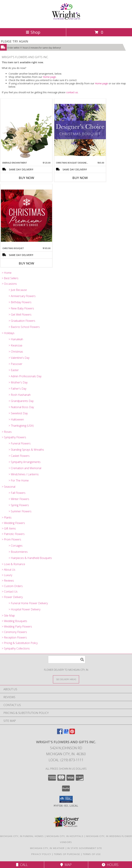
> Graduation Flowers (22, 321)
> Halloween (16, 419)
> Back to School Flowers (24, 327)
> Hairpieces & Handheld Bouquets (30, 558)
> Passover (15, 364)
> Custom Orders (12, 586)
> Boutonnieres (18, 552)
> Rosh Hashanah (20, 395)
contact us (72, 92)
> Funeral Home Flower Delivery (28, 603)
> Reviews (8, 581)
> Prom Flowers (11, 539)
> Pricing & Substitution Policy (20, 643)
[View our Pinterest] (72, 733)
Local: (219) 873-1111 (66, 760)
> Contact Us (10, 592)
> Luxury (7, 575)
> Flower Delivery (12, 597)
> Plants (7, 517)
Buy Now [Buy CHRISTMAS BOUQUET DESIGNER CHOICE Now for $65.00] (80, 178)
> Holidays (8, 333)
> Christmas (16, 352)
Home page (49, 77)
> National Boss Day (21, 407)
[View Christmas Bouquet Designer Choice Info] (80, 130)
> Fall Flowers (17, 493)
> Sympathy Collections (16, 648)
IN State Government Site (85, 848)
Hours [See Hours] (110, 865)
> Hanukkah (16, 339)
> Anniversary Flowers (22, 296)
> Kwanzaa (15, 345)
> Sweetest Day (18, 413)
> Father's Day (17, 389)
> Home (7, 273)
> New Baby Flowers (21, 308)
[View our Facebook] (60, 733)
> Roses (7, 432)
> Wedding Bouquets (14, 621)
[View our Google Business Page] (66, 733)
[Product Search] (67, 659)
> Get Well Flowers (20, 315)
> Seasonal (9, 487)
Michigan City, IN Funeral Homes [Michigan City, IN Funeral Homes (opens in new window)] (22, 836)
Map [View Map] (66, 865)
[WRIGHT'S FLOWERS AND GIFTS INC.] (66, 23)
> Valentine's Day (19, 358)
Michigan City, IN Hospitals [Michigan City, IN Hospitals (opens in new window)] (65, 836)
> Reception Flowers (14, 637)
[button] (66, 799)
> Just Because (18, 290)
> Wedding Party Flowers (17, 626)
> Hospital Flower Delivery (24, 609)
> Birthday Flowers (20, 302)
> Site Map (8, 616)
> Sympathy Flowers (14, 437)
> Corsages (16, 546)
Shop (33, 32)
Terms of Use (92, 854)
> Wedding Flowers (13, 523)
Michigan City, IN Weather (47, 848)
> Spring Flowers (19, 505)
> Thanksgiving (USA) (21, 426)
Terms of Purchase (67, 854)
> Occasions (9, 284)
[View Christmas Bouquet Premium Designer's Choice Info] (26, 216)
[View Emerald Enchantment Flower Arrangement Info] (26, 130)
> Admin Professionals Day (25, 376)
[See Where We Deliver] (66, 679)
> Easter (14, 370)
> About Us (9, 570)
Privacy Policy (41, 854)
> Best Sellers (10, 278)
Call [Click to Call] (22, 865)
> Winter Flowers (19, 499)
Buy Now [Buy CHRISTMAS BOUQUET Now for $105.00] (26, 263)
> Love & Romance (13, 564)
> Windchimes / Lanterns (24, 474)
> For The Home (19, 480)
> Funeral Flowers (20, 443)
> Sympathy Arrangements (25, 462)
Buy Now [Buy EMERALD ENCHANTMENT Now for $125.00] (26, 178)
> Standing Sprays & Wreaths (26, 450)
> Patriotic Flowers (13, 534)
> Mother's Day (18, 382)
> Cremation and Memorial (25, 468)
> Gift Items (9, 528)
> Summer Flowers (20, 511)
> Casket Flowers (19, 456)
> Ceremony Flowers (14, 632)
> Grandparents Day (21, 401)
